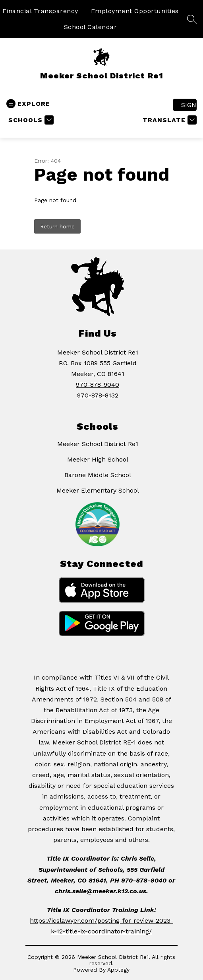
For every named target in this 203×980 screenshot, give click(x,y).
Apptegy (118, 970)
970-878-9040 (98, 385)
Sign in (189, 105)
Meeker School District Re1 (98, 444)
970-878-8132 (98, 395)
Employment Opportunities (135, 11)
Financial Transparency (40, 11)
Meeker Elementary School (98, 490)
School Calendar (91, 27)
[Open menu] (28, 104)
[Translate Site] (169, 120)
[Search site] (192, 19)
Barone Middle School (98, 475)
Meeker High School (98, 459)
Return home (57, 226)
